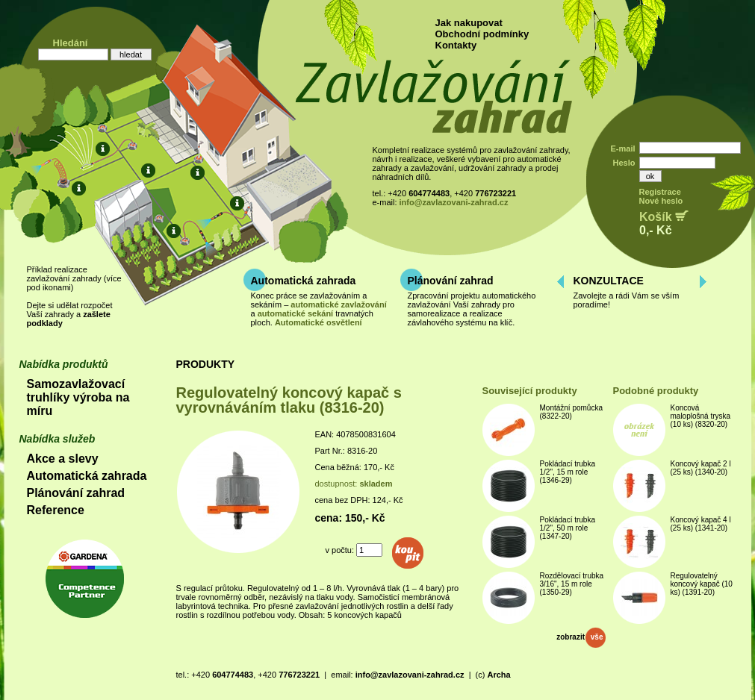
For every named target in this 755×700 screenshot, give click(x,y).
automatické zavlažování (338, 304)
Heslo (624, 163)
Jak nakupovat (469, 23)
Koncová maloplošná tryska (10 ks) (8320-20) (701, 416)
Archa (498, 675)
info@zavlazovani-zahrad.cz (454, 202)
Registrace (660, 192)
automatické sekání (296, 313)
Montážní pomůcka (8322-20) (572, 412)
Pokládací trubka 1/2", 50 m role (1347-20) (568, 528)
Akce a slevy (63, 459)
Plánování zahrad (451, 281)
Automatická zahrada (304, 281)
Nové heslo (661, 201)
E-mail (622, 149)
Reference (56, 510)
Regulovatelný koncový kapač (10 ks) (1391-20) (702, 584)
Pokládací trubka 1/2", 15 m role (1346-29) (568, 472)
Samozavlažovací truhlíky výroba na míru (78, 397)
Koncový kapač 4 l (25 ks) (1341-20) (701, 524)
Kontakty (456, 45)
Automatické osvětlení (319, 322)
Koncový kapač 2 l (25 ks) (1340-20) (701, 468)
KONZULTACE (609, 281)
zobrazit (581, 637)
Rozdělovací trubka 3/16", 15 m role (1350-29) (572, 584)
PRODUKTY (206, 364)
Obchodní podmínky (482, 34)
